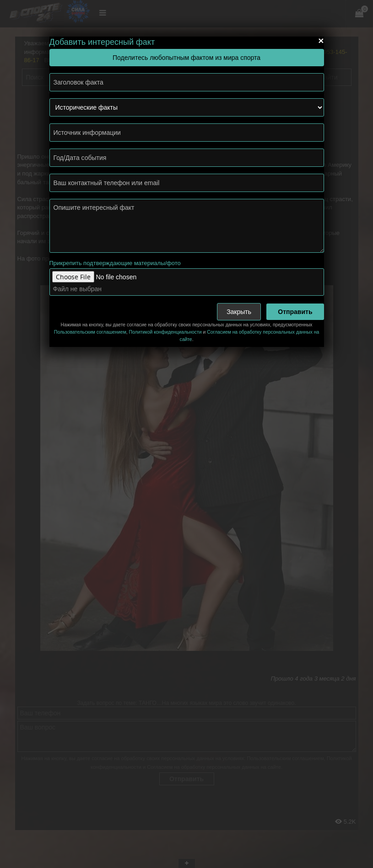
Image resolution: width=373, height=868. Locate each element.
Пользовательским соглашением (90, 332)
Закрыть (239, 312)
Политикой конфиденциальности (165, 332)
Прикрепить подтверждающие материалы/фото (115, 263)
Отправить (295, 312)
